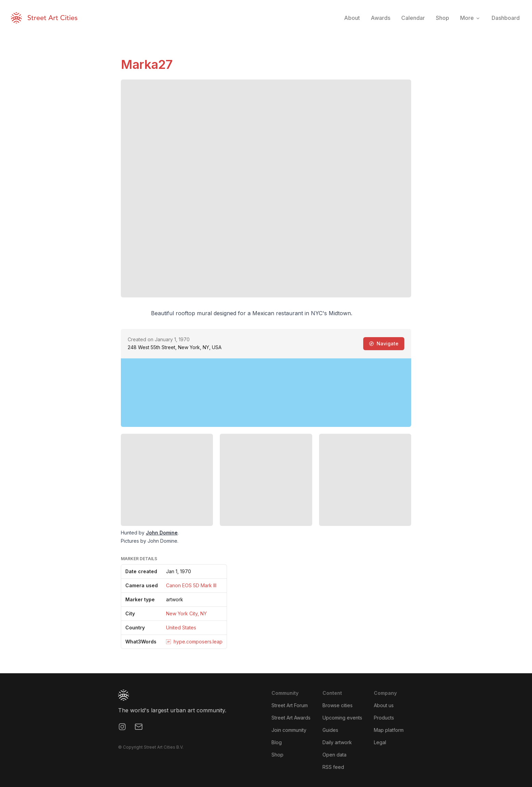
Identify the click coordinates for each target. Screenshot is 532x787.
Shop (277, 755)
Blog (277, 742)
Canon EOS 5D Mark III (191, 585)
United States (181, 628)
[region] (266, 393)
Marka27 (147, 64)
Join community (289, 730)
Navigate (384, 343)
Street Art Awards (291, 718)
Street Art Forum (290, 705)
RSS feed (333, 767)
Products (384, 718)
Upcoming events (342, 718)
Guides (330, 730)
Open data (334, 755)
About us (384, 705)
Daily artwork (337, 742)
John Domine (162, 533)
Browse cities (338, 705)
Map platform (389, 730)
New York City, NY (186, 613)
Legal (380, 742)
